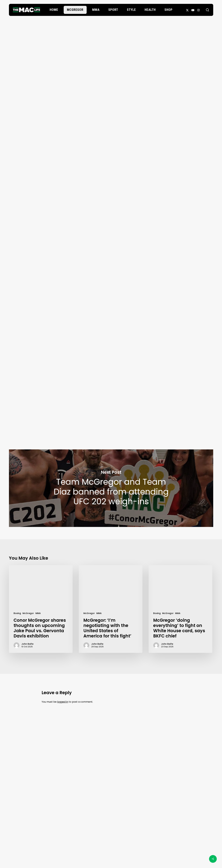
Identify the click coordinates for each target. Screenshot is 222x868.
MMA (38, 613)
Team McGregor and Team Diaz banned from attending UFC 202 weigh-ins (111, 488)
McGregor (110, 31)
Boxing (17, 613)
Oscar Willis (111, 53)
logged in (63, 702)
